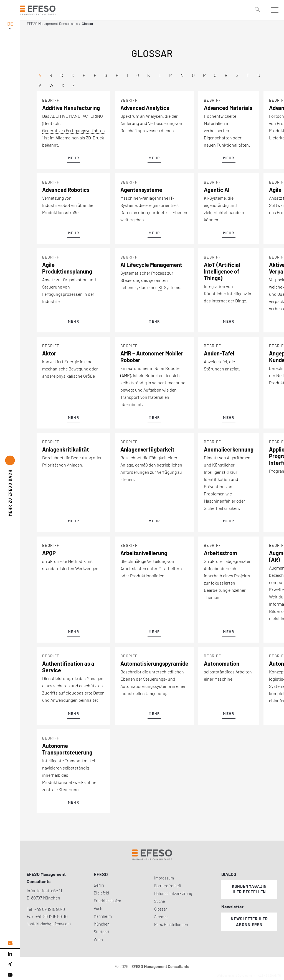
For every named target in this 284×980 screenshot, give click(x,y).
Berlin (99, 885)
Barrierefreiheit (168, 886)
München (102, 924)
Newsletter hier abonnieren (249, 922)
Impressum (164, 878)
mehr (73, 158)
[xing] (10, 964)
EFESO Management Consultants (52, 24)
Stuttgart (102, 932)
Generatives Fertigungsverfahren (73, 130)
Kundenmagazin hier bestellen (249, 889)
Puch (98, 908)
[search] (258, 10)
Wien (98, 940)
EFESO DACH (10, 493)
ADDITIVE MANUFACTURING (77, 116)
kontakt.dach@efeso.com (49, 924)
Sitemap (161, 917)
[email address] (10, 943)
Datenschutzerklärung (173, 893)
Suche (160, 901)
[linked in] (10, 954)
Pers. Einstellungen (171, 925)
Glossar (161, 909)
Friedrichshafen (107, 901)
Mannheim (103, 916)
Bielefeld (101, 893)
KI (206, 198)
